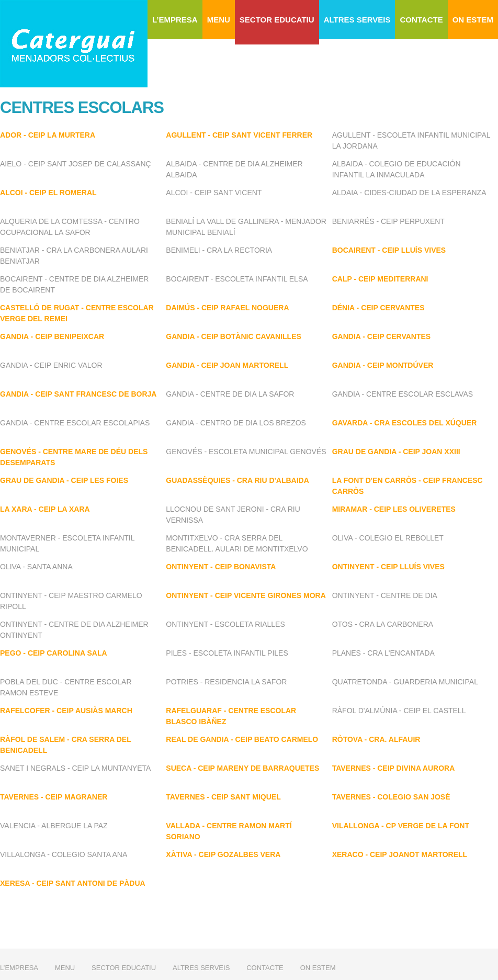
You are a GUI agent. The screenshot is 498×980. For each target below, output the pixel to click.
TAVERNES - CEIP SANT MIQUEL (223, 797)
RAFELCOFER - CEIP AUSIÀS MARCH (66, 711)
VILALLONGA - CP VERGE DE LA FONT (401, 826)
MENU (219, 20)
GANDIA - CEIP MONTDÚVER (383, 365)
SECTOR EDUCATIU (277, 20)
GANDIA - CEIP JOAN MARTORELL (227, 365)
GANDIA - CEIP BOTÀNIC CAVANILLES (234, 336)
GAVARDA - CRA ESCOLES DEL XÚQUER (405, 423)
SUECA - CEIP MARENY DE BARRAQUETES (242, 768)
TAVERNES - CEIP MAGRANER (54, 797)
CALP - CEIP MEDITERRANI (380, 279)
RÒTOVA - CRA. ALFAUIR (376, 739)
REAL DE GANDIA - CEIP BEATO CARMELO (242, 739)
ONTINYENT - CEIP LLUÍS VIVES (388, 567)
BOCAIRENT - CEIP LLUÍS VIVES (389, 250)
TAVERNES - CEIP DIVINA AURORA (394, 768)
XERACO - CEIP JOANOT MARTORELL (400, 854)
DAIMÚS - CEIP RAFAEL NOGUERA (227, 308)
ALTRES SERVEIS (357, 20)
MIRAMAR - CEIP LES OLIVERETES (394, 509)
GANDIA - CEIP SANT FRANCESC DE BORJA (78, 394)
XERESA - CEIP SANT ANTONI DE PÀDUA (73, 883)
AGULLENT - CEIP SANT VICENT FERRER (239, 135)
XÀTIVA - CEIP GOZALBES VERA (223, 854)
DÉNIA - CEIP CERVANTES (378, 308)
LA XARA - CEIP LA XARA (45, 509)
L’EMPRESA (175, 20)
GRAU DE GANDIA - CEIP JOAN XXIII (396, 452)
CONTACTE (421, 20)
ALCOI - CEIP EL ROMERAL (48, 193)
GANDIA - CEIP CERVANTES (382, 336)
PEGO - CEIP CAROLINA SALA (54, 653)
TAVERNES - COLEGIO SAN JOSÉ (391, 797)
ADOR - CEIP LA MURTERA (48, 135)
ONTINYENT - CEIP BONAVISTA (221, 567)
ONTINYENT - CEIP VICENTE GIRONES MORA (246, 595)
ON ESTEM (473, 20)
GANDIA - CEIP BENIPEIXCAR (52, 336)
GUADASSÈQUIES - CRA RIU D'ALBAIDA (237, 480)
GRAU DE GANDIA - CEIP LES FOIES (64, 480)
